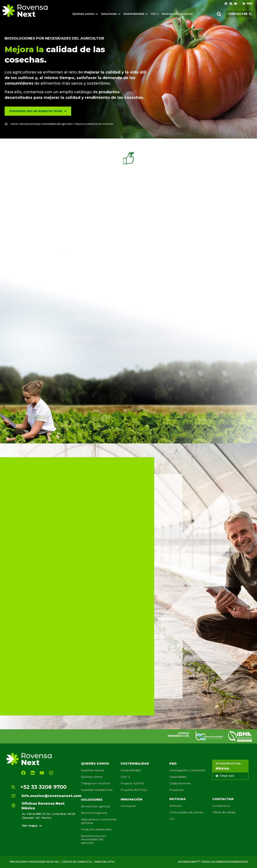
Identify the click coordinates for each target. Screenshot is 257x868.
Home (14, 124)
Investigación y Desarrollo (187, 770)
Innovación (131, 799)
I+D (172, 819)
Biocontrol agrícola (94, 813)
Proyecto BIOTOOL (134, 790)
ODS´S (125, 777)
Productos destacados (96, 829)
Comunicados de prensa (186, 812)
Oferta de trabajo (224, 812)
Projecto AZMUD (132, 783)
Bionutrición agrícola (95, 806)
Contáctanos (221, 806)
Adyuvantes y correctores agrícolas (99, 821)
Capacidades (178, 777)
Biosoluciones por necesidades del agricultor (54, 38)
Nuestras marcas (93, 770)
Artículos (175, 806)
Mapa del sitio (105, 862)
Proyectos (176, 790)
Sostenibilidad (135, 764)
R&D (173, 764)
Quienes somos (95, 764)
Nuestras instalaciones (97, 790)
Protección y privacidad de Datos (34, 862)
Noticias (178, 799)
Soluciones (92, 800)
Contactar (223, 799)
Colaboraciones (180, 783)
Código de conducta (77, 862)
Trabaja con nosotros (96, 783)
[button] (219, 14)
